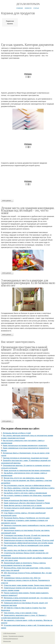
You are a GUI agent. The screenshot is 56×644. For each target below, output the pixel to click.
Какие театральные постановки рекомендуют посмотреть (25, 446)
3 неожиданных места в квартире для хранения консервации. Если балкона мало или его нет (28, 283)
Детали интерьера (28, 4)
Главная (20, 8)
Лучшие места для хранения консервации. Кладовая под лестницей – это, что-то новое (28, 210)
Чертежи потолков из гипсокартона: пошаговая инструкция (26, 458)
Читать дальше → (7, 201)
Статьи (36, 8)
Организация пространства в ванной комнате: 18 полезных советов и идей (24, 348)
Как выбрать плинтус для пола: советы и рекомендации (25, 493)
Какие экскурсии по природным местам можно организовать (27, 470)
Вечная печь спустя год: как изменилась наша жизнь (24, 478)
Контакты (5, 636)
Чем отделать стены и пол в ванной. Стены (21, 613)
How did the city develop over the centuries (20, 490)
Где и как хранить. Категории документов (27, 45)
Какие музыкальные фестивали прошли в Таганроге (24, 500)
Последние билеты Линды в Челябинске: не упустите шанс (27, 518)
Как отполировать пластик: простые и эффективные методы (27, 485)
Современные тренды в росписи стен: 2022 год (22, 578)
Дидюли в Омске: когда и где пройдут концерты (22, 538)
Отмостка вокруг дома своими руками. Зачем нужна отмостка (28, 585)
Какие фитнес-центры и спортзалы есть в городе (23, 505)
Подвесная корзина (10, 22)
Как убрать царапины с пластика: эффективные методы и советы (29, 488)
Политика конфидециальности (11, 639)
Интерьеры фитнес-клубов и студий (17, 433)
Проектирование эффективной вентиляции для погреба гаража (28, 543)
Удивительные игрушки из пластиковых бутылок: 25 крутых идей (29, 540)
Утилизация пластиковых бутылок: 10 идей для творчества (27, 535)
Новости (28, 8)
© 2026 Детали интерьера (9, 633)
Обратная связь (7, 641)
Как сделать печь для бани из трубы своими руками (24, 550)
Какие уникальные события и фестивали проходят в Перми (27, 503)
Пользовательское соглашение (16, 636)
